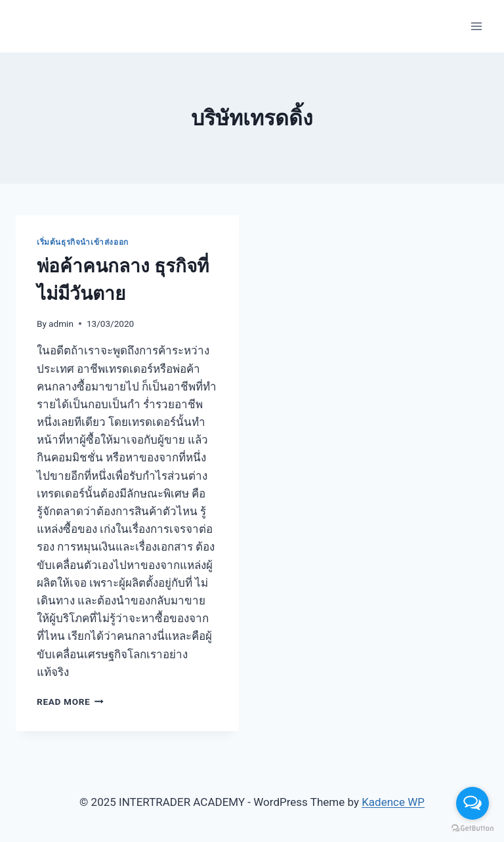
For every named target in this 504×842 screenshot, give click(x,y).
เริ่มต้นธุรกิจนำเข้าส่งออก (83, 242)
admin (61, 324)
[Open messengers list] (472, 803)
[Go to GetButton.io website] (472, 829)
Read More (70, 702)
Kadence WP (393, 802)
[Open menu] (476, 26)
